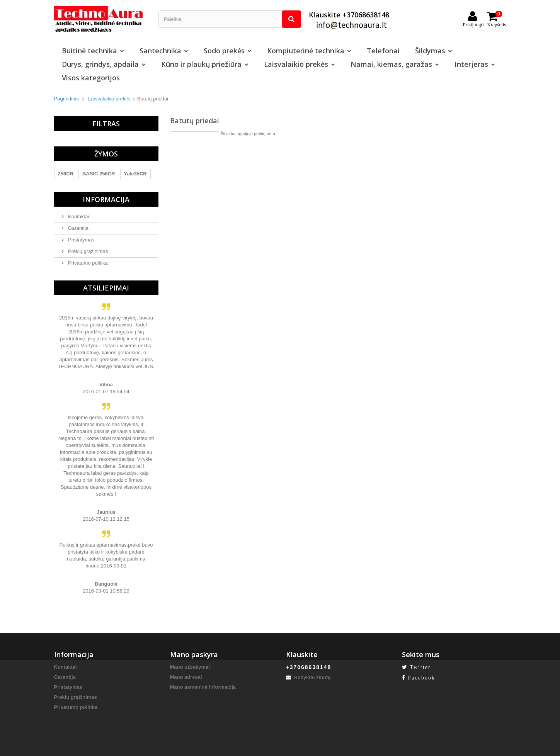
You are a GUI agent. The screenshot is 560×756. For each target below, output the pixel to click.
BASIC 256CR (99, 174)
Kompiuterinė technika (309, 51)
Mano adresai (186, 677)
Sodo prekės (228, 51)
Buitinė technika (93, 51)
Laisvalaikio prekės (300, 64)
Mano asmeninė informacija (203, 687)
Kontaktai (78, 217)
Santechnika (164, 51)
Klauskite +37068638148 (351, 19)
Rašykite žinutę (308, 677)
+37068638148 (309, 667)
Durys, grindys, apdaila (104, 64)
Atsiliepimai (106, 288)
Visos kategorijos (91, 78)
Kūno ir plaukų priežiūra (205, 64)
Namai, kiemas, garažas (395, 64)
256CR (66, 174)
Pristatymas (81, 240)
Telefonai (383, 51)
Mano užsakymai (190, 667)
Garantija (78, 228)
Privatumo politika (87, 263)
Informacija (106, 199)
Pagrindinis (66, 99)
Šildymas (434, 51)
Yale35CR (135, 174)
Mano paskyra (194, 654)
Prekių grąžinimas (88, 251)
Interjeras (475, 64)
